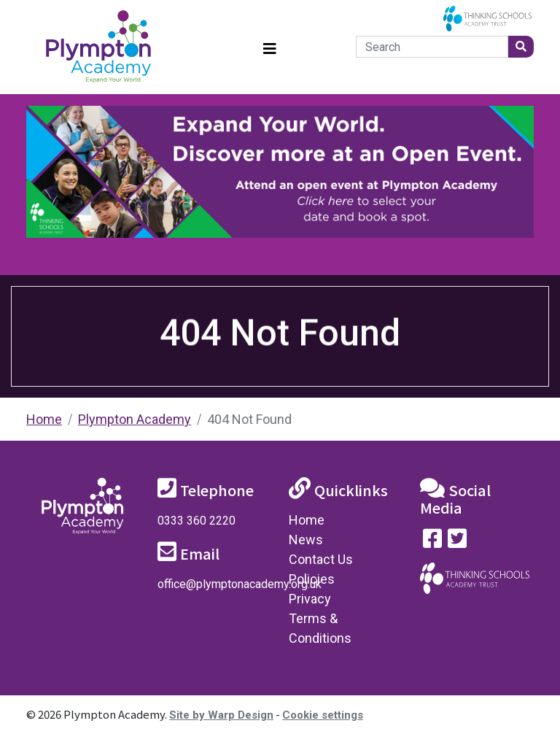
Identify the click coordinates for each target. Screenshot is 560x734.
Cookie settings (323, 715)
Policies (312, 579)
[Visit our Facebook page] (432, 542)
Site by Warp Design (221, 715)
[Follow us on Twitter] (457, 542)
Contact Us (321, 559)
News (306, 540)
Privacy (310, 599)
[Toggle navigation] (270, 47)
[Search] (432, 47)
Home (44, 419)
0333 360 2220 (197, 521)
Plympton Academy (135, 419)
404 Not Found (249, 419)
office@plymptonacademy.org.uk (240, 584)
